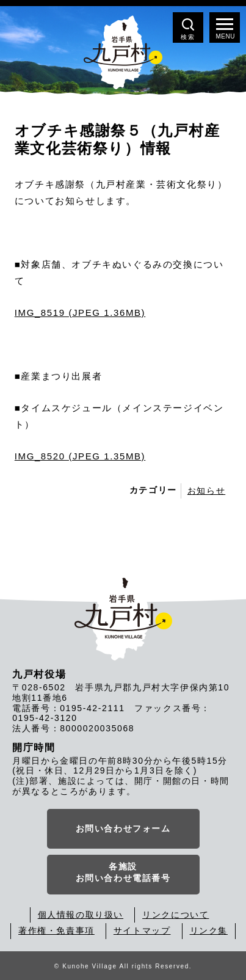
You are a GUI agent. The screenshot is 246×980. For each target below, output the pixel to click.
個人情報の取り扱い (81, 915)
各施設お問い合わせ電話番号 (123, 872)
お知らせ (206, 491)
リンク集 (209, 931)
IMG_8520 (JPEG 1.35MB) (80, 456)
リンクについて (175, 915)
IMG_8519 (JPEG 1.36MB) (80, 313)
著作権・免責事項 (56, 931)
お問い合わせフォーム (123, 828)
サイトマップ (142, 931)
